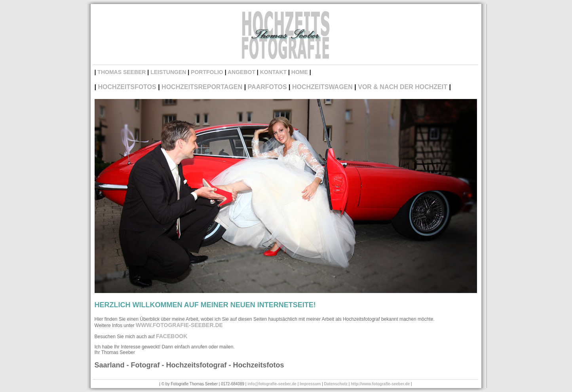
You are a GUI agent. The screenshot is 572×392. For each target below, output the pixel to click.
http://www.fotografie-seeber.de (380, 384)
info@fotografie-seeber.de (272, 384)
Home (300, 72)
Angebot (241, 72)
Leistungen (168, 72)
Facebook (172, 336)
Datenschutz (336, 384)
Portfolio (207, 72)
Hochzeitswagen (322, 87)
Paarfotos (267, 87)
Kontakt (273, 72)
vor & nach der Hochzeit (403, 87)
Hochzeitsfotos (127, 87)
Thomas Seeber (122, 72)
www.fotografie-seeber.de (179, 325)
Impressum (310, 384)
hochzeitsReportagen (202, 87)
